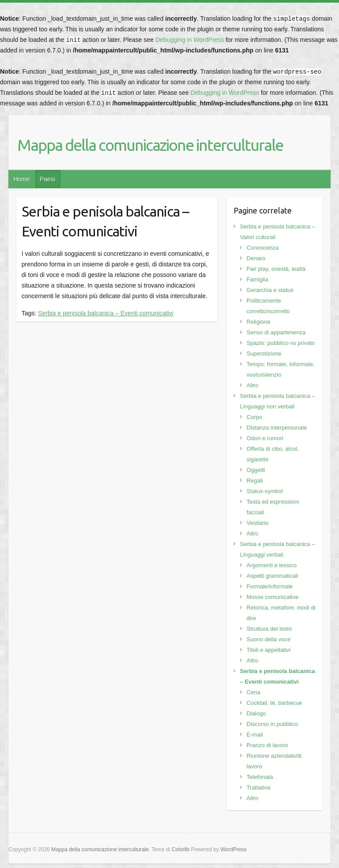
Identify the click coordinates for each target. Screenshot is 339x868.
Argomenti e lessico (272, 565)
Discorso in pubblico (272, 724)
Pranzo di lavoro (267, 745)
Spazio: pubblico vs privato (281, 343)
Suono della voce (269, 639)
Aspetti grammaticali (273, 576)
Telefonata (260, 777)
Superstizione (264, 354)
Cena (254, 692)
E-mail (255, 735)
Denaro (256, 258)
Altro (253, 385)
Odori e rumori (265, 438)
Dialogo (256, 713)
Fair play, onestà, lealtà (276, 269)
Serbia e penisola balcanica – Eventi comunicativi (106, 313)
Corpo (254, 417)
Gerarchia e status (270, 290)
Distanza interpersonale (277, 428)
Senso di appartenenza (276, 332)
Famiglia (258, 279)
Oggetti (256, 470)
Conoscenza (263, 248)
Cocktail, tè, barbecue (275, 703)
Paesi (47, 179)
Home (21, 179)
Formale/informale (270, 586)
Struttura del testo (269, 629)
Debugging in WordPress (190, 40)
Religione (259, 322)
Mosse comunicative (273, 597)
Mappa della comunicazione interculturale (150, 145)
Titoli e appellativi (269, 650)
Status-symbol (265, 491)
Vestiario (258, 523)
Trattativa (259, 788)
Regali (255, 481)
